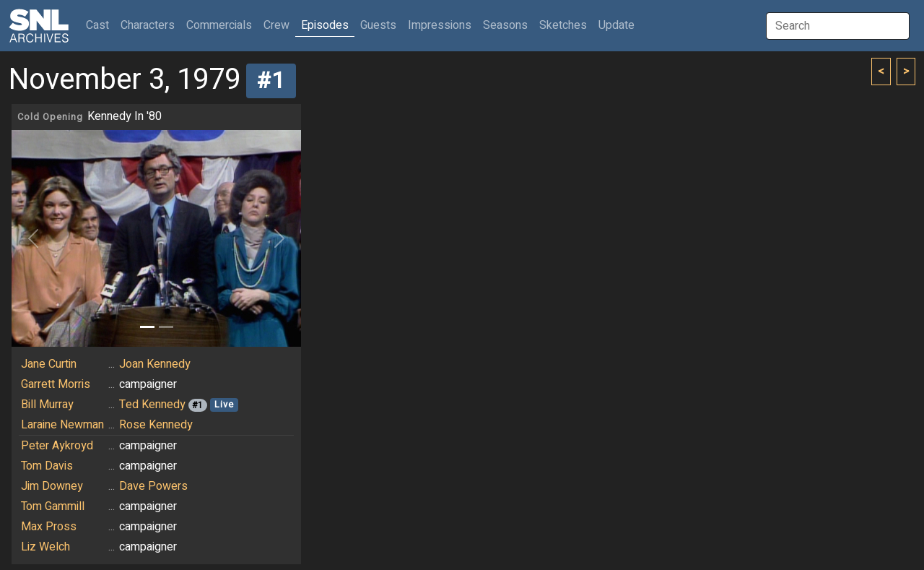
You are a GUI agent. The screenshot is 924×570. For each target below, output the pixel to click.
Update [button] (616, 25)
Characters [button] (148, 25)
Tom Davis (47, 466)
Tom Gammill (53, 506)
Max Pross (49, 527)
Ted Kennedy (152, 405)
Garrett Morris (56, 384)
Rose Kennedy (156, 425)
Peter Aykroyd (57, 446)
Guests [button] (378, 25)
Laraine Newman (62, 425)
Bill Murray (47, 405)
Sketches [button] (563, 25)
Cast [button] (100, 25)
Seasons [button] (505, 25)
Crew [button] (276, 25)
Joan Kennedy (155, 364)
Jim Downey (52, 486)
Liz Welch (45, 547)
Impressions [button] (440, 25)
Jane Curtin (49, 364)
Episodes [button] (325, 25)
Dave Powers (153, 486)
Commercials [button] (219, 25)
